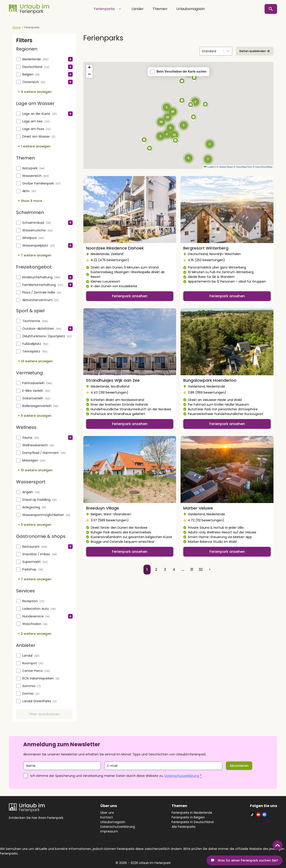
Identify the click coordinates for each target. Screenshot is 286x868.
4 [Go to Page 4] (174, 569)
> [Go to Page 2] (210, 569)
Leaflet (209, 167)
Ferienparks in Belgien (188, 817)
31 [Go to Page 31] (192, 569)
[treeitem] (44, 59)
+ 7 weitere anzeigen (35, 255)
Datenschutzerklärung (182, 776)
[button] (44, 59)
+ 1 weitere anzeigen (34, 146)
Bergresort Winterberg (206, 248)
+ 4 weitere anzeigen (35, 92)
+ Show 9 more (30, 201)
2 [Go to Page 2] (156, 569)
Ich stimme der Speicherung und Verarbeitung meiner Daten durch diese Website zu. (116, 776)
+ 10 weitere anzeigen (35, 470)
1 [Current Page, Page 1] (147, 569)
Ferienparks (108, 9)
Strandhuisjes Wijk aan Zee (113, 380)
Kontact (107, 817)
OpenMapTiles (244, 167)
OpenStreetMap (264, 167)
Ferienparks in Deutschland (193, 822)
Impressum (109, 831)
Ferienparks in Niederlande (192, 813)
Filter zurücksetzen (44, 714)
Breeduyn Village (103, 508)
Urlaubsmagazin (190, 9)
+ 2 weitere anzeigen (35, 634)
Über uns (107, 813)
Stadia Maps (226, 167)
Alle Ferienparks (184, 827)
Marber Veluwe (198, 508)
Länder (138, 9)
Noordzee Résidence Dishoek (115, 248)
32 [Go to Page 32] (201, 569)
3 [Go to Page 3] (165, 569)
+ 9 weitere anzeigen (35, 416)
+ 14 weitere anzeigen (35, 361)
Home (17, 27)
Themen (160, 9)
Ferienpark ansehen (130, 296)
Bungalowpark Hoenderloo (210, 380)
